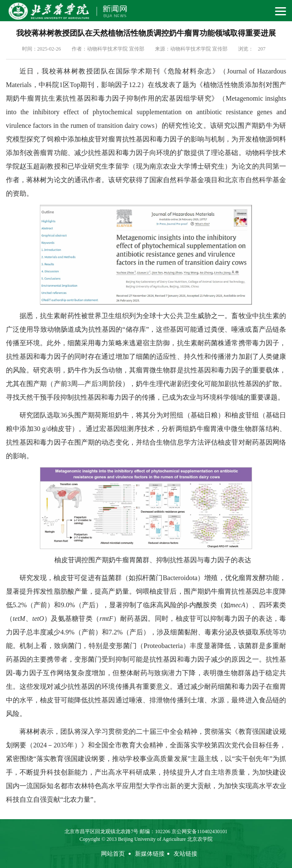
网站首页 (113, 854)
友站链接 (185, 854)
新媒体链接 (150, 854)
